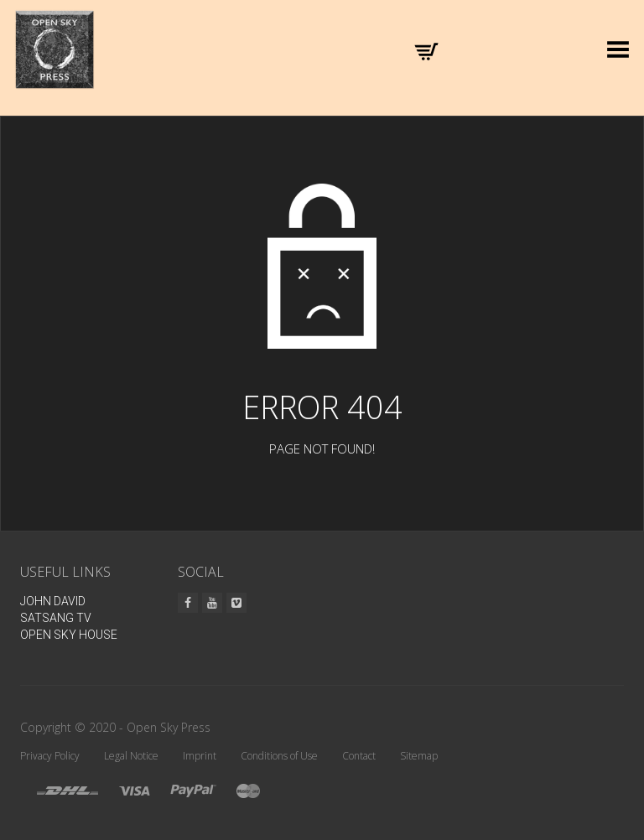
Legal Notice (131, 756)
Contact (359, 756)
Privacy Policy (50, 756)
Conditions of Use (279, 756)
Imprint (200, 756)
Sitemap (419, 756)
